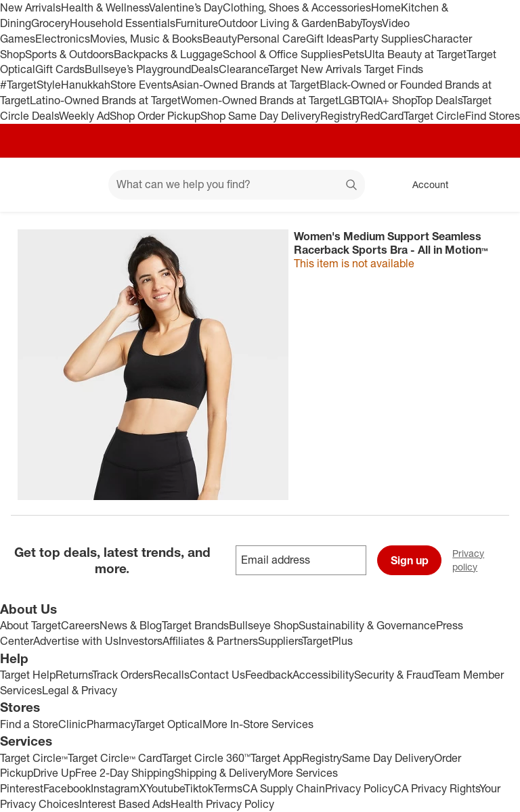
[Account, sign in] (424, 185)
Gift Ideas (329, 39)
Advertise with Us (76, 641)
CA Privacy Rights (436, 788)
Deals (205, 69)
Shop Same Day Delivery (260, 116)
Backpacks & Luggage (168, 54)
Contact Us (217, 675)
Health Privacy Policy (222, 804)
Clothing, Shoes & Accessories (297, 7)
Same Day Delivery (388, 758)
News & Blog (131, 625)
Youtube (165, 788)
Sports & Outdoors (69, 54)
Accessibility (323, 675)
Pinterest (22, 788)
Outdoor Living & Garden (278, 23)
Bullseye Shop (264, 625)
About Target (30, 625)
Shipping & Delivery (221, 773)
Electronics (63, 39)
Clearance (243, 69)
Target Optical (169, 724)
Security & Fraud (394, 675)
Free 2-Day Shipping (125, 773)
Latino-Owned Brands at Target (105, 100)
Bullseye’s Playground (138, 69)
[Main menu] (77, 185)
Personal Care (272, 39)
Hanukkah (86, 85)
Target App (276, 758)
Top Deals (439, 100)
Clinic (72, 724)
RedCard (382, 116)
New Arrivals (30, 7)
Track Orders (123, 675)
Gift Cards (60, 69)
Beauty (220, 39)
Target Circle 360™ (206, 758)
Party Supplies (388, 39)
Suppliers (280, 641)
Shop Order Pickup (155, 116)
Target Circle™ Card (115, 758)
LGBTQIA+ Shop (377, 100)
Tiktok (199, 788)
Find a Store (29, 724)
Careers (80, 625)
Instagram (115, 788)
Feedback (269, 675)
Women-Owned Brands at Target (260, 100)
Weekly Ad (84, 116)
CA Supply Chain (284, 788)
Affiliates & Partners (210, 641)
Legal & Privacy (80, 690)
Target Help (28, 675)
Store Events (141, 85)
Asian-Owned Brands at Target (246, 85)
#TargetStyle (30, 85)
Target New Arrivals (316, 69)
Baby (349, 23)
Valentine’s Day (186, 7)
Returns (74, 675)
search (352, 185)
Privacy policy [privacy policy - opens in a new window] (486, 560)
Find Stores (493, 116)
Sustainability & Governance (367, 625)
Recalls (171, 675)
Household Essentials (123, 23)
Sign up (410, 560)
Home (386, 7)
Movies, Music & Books (146, 39)
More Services (303, 773)
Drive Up (54, 773)
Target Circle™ (34, 758)
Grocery (50, 23)
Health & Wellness (105, 7)
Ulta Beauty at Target (415, 54)
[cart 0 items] (492, 185)
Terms (228, 788)
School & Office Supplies (283, 54)
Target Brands (195, 625)
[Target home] (30, 185)
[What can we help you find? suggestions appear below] (237, 185)
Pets (353, 54)
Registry (340, 116)
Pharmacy (111, 724)
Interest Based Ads (125, 804)
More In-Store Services (258, 724)
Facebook (67, 788)
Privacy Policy (359, 788)
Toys (371, 23)
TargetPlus (327, 641)
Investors (140, 641)
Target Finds (394, 69)
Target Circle (434, 116)
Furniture (197, 23)
